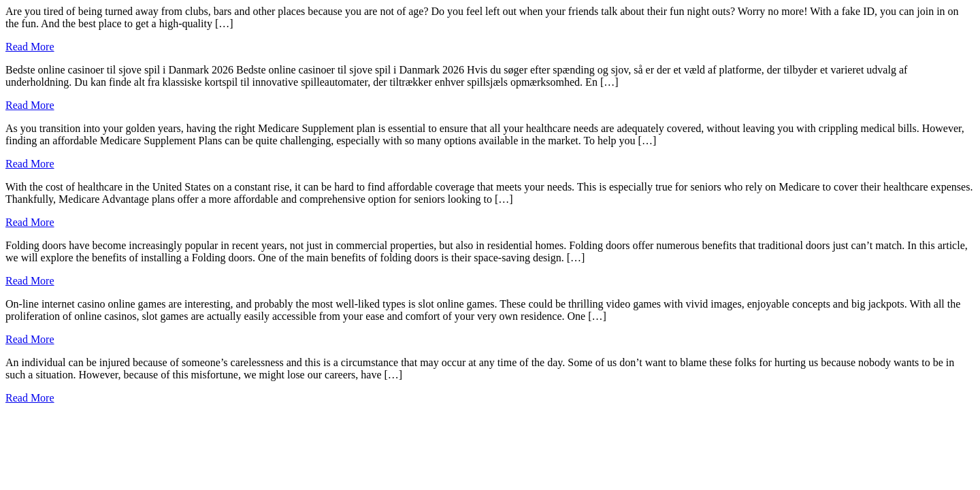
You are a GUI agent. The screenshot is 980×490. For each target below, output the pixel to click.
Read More (30, 47)
